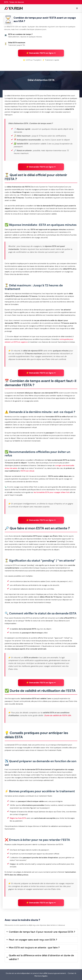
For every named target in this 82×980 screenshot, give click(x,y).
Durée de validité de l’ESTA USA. (58, 715)
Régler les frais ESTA (18, 818)
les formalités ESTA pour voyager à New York (52, 492)
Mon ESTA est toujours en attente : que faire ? (33, 948)
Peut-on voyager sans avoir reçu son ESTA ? (32, 940)
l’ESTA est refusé (27, 471)
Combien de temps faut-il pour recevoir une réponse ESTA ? (41, 932)
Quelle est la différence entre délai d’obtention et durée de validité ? (40, 957)
